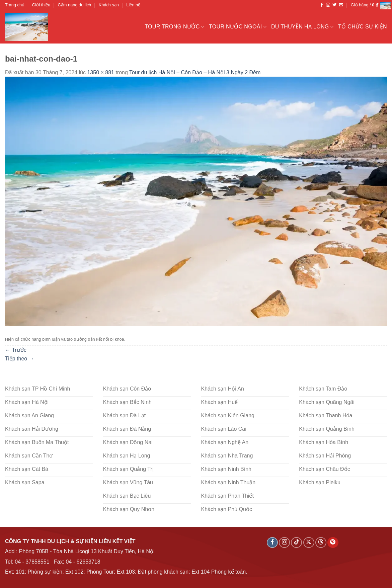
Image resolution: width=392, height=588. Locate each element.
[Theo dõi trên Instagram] (328, 5)
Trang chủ (15, 5)
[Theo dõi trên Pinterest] (333, 543)
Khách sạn (109, 5)
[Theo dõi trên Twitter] (334, 5)
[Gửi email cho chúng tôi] (341, 5)
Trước (16, 350)
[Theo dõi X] (309, 543)
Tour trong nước (174, 27)
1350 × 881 (101, 72)
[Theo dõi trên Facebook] (322, 5)
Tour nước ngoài (238, 27)
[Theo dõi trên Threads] (321, 543)
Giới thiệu (41, 5)
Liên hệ (133, 5)
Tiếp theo (20, 359)
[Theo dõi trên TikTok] (296, 543)
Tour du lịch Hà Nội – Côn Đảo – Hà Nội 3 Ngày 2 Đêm (195, 72)
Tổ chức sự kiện (363, 27)
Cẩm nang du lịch (75, 5)
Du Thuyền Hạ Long (302, 27)
